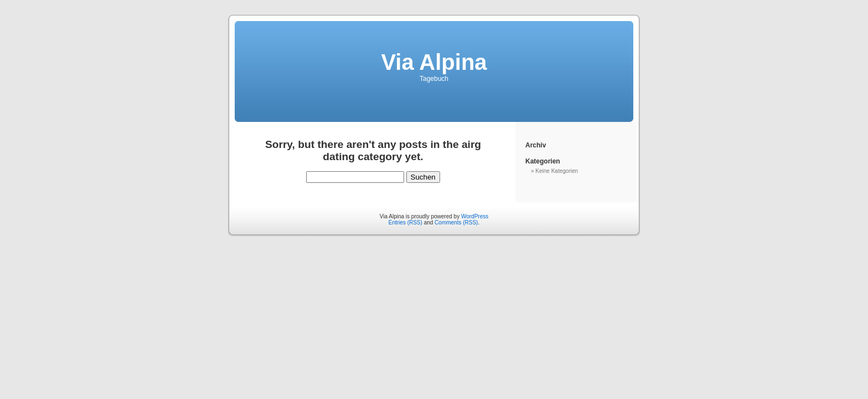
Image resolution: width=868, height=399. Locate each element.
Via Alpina (434, 62)
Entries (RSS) (405, 222)
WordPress (475, 216)
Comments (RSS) (456, 222)
